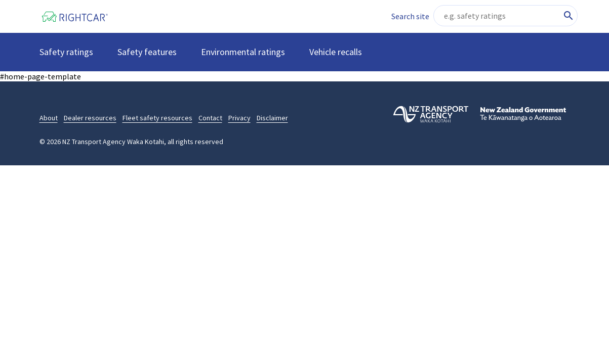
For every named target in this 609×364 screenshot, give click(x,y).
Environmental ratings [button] (243, 52)
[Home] (82, 17)
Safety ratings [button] (66, 52)
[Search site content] (505, 16)
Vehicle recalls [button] (336, 52)
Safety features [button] (147, 52)
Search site (410, 16)
